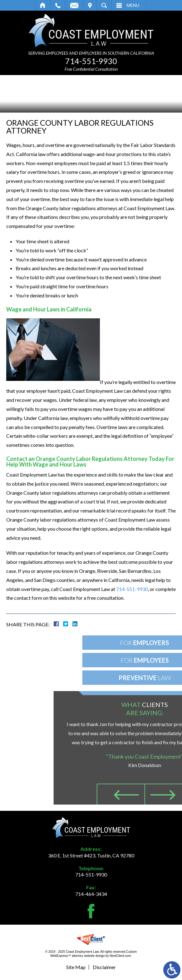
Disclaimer (104, 967)
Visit (90, 5)
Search (104, 5)
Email (74, 5)
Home (43, 5)
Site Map (76, 967)
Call (58, 5)
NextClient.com (120, 956)
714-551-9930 (91, 61)
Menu (133, 5)
